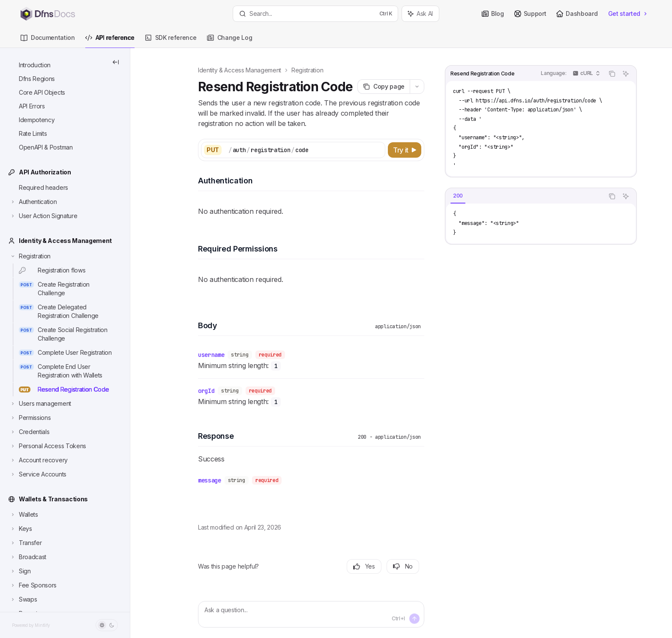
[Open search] (315, 14)
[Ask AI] (626, 74)
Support (530, 13)
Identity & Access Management (240, 70)
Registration (307, 70)
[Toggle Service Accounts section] (38, 474)
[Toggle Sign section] (20, 571)
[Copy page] (384, 87)
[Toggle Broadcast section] (28, 557)
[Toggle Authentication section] (33, 202)
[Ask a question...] (311, 614)
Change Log (230, 41)
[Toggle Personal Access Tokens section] (48, 446)
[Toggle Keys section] (21, 529)
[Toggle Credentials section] (29, 432)
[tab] (458, 196)
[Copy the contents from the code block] (612, 74)
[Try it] (405, 150)
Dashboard (577, 13)
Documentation (48, 41)
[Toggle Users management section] (40, 404)
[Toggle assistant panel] (420, 14)
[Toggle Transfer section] (25, 543)
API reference (110, 41)
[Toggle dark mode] (107, 625)
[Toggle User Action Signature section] (43, 216)
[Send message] (414, 619)
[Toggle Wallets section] (24, 515)
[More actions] (417, 87)
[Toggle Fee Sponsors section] (33, 585)
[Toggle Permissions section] (30, 418)
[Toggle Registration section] (30, 256)
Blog (493, 13)
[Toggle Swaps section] (23, 599)
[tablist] (525, 196)
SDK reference (171, 41)
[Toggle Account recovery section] (39, 460)
